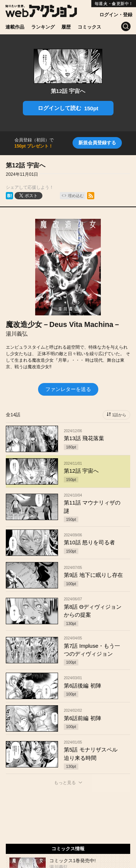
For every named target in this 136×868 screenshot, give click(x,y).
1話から (119, 415)
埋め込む (76, 196)
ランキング (43, 27)
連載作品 (15, 27)
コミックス (89, 27)
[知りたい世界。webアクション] (41, 14)
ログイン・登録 (116, 15)
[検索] (126, 26)
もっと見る (65, 783)
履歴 (66, 27)
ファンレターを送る (68, 389)
